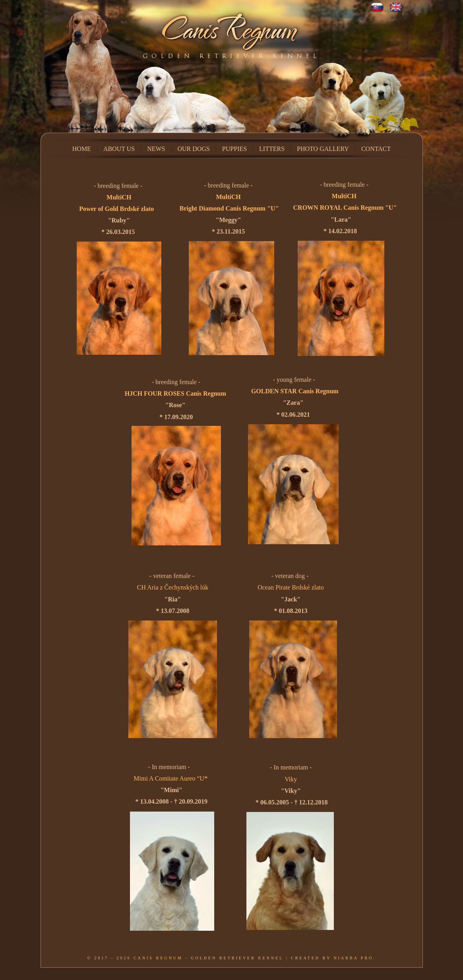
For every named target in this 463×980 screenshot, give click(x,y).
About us (119, 149)
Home (82, 149)
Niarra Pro (354, 958)
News (156, 149)
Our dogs (194, 149)
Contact (376, 149)
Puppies (234, 149)
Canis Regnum (158, 958)
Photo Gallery (323, 149)
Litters (272, 149)
